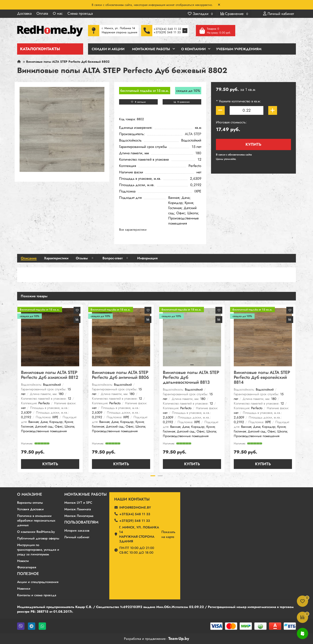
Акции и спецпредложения (38, 582)
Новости (23, 561)
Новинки (24, 589)
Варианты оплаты (30, 503)
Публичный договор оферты (38, 538)
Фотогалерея (27, 567)
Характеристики (56, 258)
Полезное (28, 574)
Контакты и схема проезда (37, 595)
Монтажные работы (85, 494)
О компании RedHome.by (36, 532)
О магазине (30, 494)
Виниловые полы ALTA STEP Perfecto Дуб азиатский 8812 (50, 375)
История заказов (77, 531)
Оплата (42, 13)
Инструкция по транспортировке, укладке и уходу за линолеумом (38, 550)
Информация (147, 258)
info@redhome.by (135, 507)
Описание (29, 258)
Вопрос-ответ (116, 258)
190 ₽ (256, 155)
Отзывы (85, 258)
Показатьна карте (168, 534)
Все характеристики (133, 230)
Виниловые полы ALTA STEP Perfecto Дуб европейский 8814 (262, 378)
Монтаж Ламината (78, 509)
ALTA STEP (193, 134)
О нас (58, 13)
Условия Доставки (30, 509)
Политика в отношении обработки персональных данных (36, 520)
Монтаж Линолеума (79, 516)
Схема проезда (80, 13)
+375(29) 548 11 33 (167, 32)
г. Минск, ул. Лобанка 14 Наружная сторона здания (139, 534)
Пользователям (81, 522)
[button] (153, 476)
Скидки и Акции (108, 49)
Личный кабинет (77, 537)
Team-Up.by (179, 638)
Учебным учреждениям (239, 49)
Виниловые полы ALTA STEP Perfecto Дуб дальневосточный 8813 (191, 378)
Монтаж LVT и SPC (78, 503)
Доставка (24, 13)
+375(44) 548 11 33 (167, 29)
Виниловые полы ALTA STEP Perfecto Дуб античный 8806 (120, 375)
